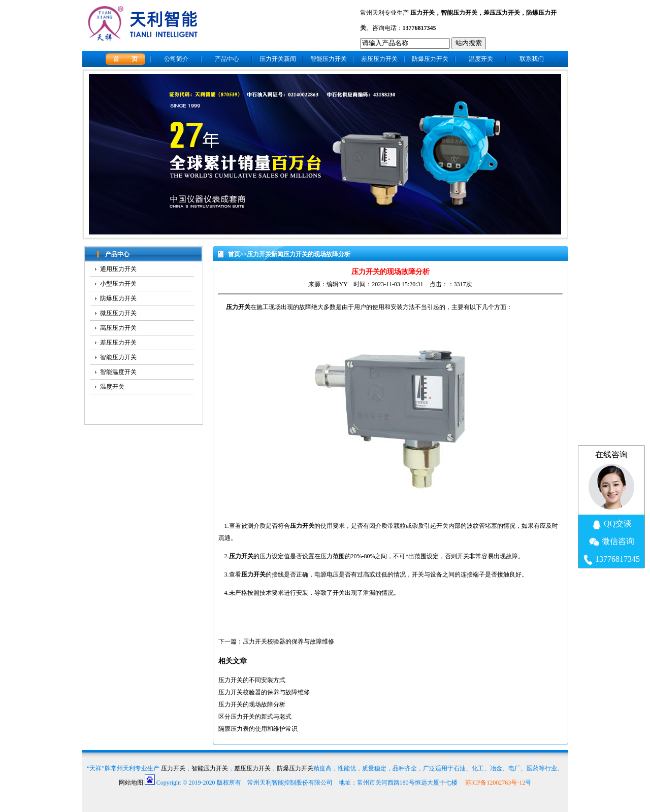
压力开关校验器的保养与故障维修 (288, 641)
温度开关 (481, 59)
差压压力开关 (502, 13)
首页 (234, 254)
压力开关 (422, 13)
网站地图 (131, 783)
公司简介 (176, 59)
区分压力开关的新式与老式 (255, 717)
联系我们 (532, 59)
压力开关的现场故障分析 (252, 704)
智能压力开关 (459, 13)
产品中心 (227, 59)
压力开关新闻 (278, 59)
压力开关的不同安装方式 (252, 680)
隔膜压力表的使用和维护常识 (258, 729)
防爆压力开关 (430, 59)
